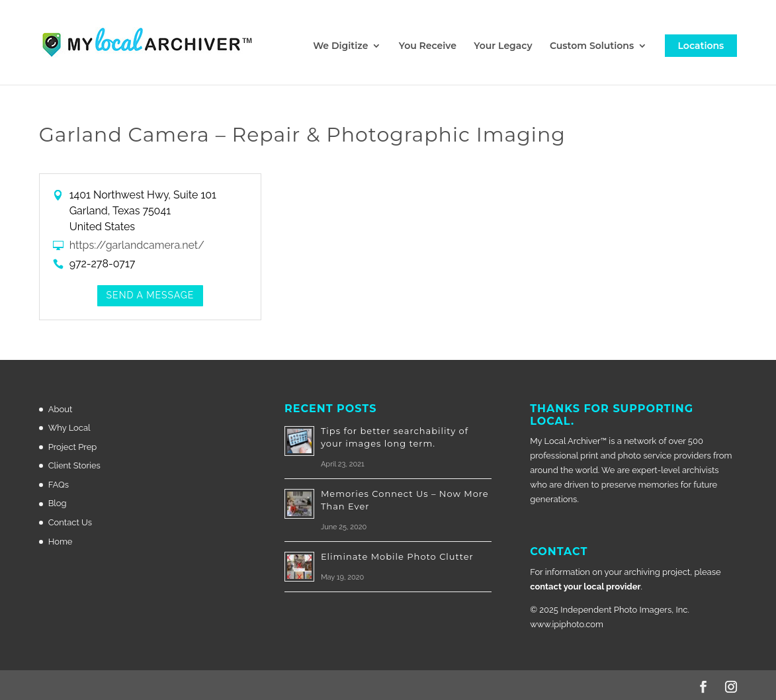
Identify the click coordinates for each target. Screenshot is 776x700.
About (61, 409)
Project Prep (73, 447)
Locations (701, 46)
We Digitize (340, 46)
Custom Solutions (592, 46)
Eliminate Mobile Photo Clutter (397, 556)
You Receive (428, 46)
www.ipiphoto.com (567, 624)
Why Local (69, 428)
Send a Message (151, 295)
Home (61, 542)
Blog (58, 503)
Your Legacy (503, 46)
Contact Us (70, 522)
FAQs (59, 485)
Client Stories (74, 465)
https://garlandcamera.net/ (137, 245)
